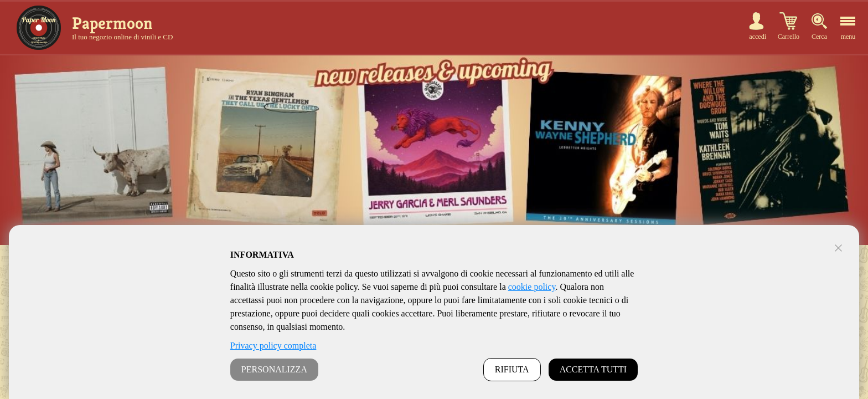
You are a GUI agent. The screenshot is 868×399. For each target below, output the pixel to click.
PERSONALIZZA (274, 369)
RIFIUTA (512, 369)
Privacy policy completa (273, 346)
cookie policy (532, 287)
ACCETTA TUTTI (593, 369)
